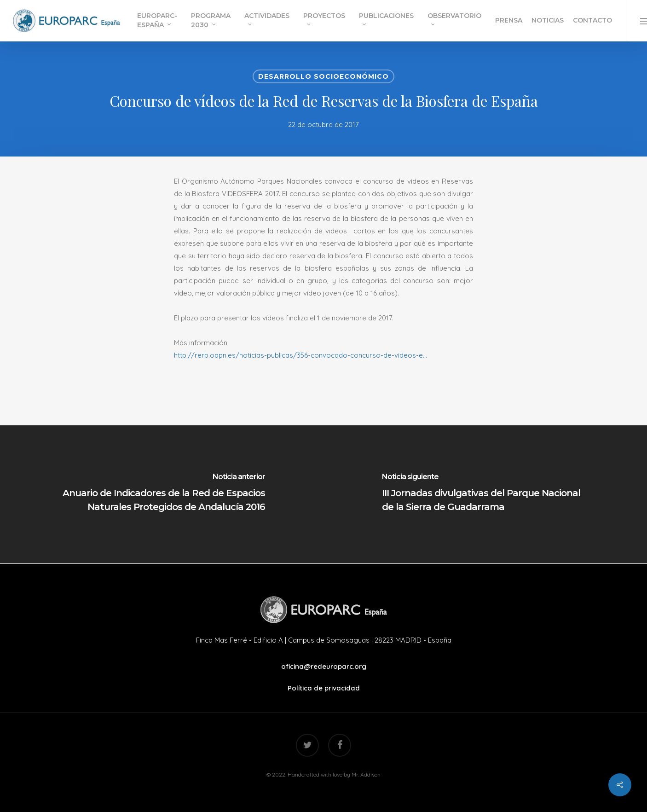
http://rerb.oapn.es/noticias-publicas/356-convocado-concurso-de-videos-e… (300, 355)
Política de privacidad (324, 688)
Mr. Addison (366, 774)
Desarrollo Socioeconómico (323, 76)
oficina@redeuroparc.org (324, 666)
